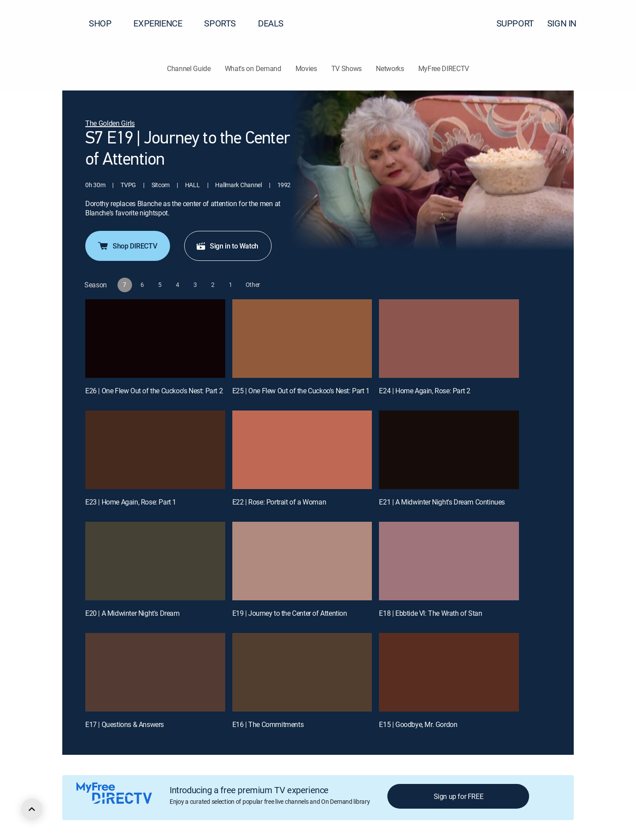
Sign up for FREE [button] (459, 796)
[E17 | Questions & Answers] (155, 672)
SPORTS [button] (225, 23)
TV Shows (346, 68)
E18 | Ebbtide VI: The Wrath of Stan (430, 613)
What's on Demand (253, 68)
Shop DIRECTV (127, 246)
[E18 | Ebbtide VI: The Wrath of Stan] (449, 561)
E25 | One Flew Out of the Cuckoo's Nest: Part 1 (301, 391)
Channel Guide (189, 68)
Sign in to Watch (227, 246)
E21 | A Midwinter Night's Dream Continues (442, 502)
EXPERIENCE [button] (163, 23)
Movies (306, 68)
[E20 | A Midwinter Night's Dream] (155, 561)
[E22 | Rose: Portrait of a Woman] (302, 450)
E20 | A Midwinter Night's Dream (132, 613)
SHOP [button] (105, 23)
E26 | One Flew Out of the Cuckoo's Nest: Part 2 (154, 391)
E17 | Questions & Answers (125, 724)
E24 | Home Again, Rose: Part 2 (424, 391)
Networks (390, 68)
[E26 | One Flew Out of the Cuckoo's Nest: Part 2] (155, 339)
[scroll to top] (32, 809)
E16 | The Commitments (268, 724)
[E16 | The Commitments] (302, 672)
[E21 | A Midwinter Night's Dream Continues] (449, 450)
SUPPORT (515, 23)
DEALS (271, 23)
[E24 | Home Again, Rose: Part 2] (449, 339)
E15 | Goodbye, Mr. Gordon (418, 724)
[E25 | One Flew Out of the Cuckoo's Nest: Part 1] (302, 339)
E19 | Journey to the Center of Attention (290, 613)
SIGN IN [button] (567, 23)
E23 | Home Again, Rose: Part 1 (131, 502)
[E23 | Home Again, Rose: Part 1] (155, 450)
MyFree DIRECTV (444, 68)
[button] (613, 23)
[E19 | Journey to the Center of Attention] (302, 561)
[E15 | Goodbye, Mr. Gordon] (449, 672)
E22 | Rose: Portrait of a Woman (279, 502)
